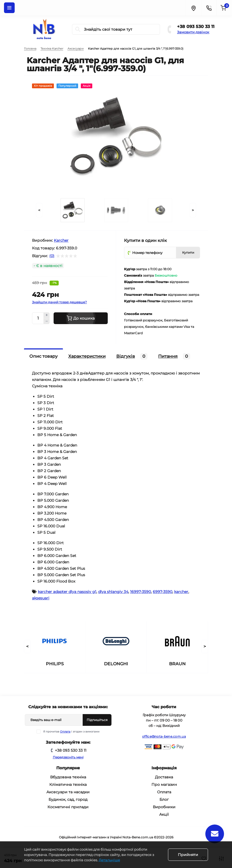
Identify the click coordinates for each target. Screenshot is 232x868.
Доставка (164, 777)
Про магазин (164, 785)
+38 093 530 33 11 (196, 27)
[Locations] (193, 8)
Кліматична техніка (68, 785)
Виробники (164, 807)
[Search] (78, 29)
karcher (181, 592)
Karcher (61, 240)
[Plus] (47, 315)
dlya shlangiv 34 (113, 592)
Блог (164, 799)
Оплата (65, 732)
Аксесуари (76, 49)
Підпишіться (97, 720)
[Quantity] (38, 318)
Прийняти (188, 855)
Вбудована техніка (68, 777)
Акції (164, 814)
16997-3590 (141, 592)
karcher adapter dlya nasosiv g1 (67, 592)
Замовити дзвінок (193, 32)
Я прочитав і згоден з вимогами (71, 732)
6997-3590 (163, 592)
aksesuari (41, 598)
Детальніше (109, 860)
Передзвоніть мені (68, 757)
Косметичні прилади (68, 807)
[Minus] (47, 321)
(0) (52, 256)
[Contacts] (209, 8)
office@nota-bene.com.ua (164, 736)
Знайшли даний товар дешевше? (59, 302)
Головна (30, 49)
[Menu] (9, 8)
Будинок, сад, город (68, 799)
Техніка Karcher (52, 49)
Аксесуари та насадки (68, 792)
